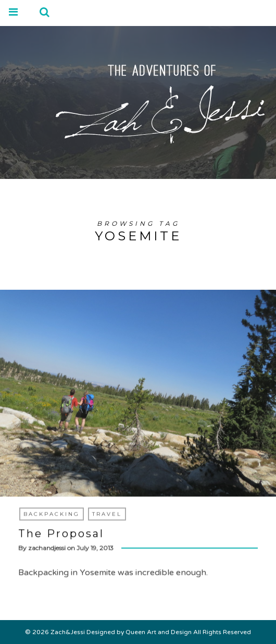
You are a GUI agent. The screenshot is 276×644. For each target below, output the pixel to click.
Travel (107, 514)
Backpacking (52, 514)
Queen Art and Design (159, 632)
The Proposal (61, 534)
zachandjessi (47, 548)
